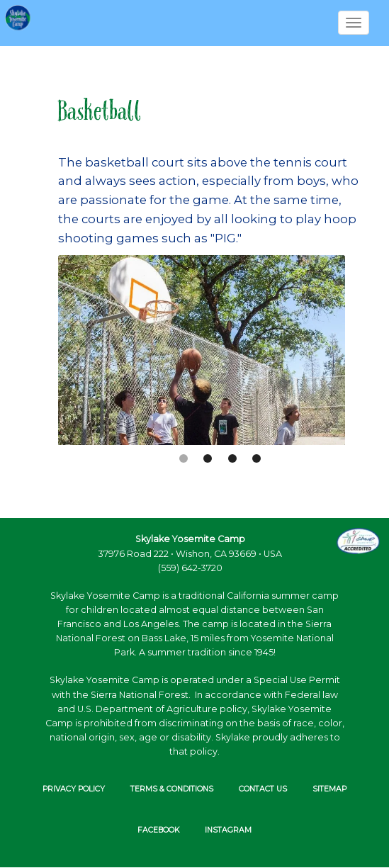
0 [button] (184, 458)
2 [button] (232, 458)
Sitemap (329, 789)
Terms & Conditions (172, 789)
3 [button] (256, 458)
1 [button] (208, 458)
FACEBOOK (158, 830)
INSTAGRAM (228, 830)
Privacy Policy (74, 789)
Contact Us (263, 789)
